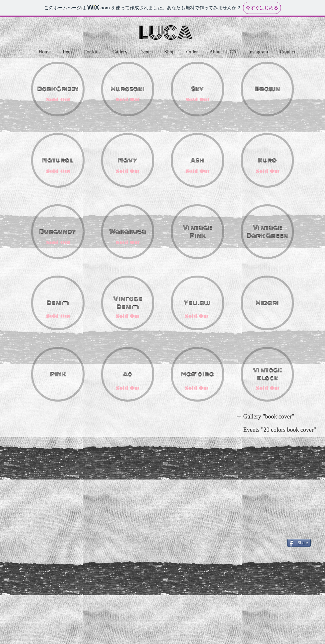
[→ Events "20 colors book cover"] (276, 430)
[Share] (299, 543)
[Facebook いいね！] (298, 532)
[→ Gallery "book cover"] (265, 417)
